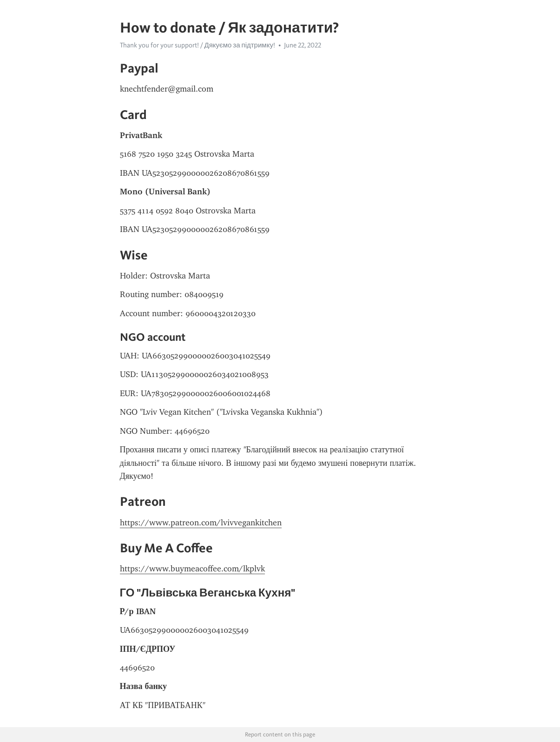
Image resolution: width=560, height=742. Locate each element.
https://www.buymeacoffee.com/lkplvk (192, 569)
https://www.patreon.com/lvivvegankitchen (201, 523)
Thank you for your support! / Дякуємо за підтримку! (198, 45)
